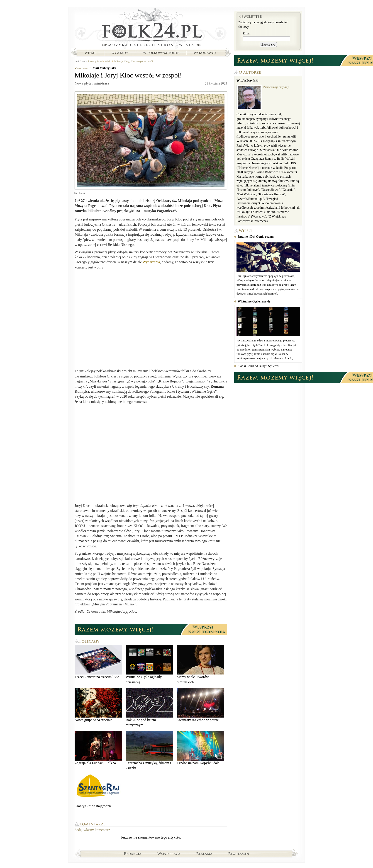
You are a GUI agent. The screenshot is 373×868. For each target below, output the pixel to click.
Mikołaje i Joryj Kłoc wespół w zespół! (134, 61)
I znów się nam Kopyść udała (200, 748)
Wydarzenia (151, 262)
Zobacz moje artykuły (276, 87)
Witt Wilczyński (104, 68)
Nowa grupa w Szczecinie (98, 705)
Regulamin (239, 853)
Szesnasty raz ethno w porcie (200, 705)
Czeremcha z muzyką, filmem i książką (149, 751)
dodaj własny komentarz (92, 830)
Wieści (90, 53)
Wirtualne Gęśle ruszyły (254, 301)
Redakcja (133, 853)
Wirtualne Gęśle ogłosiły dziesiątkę (149, 664)
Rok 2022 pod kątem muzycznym (149, 707)
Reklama (204, 853)
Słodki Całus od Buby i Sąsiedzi (258, 366)
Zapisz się (268, 45)
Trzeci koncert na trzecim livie (98, 662)
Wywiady (120, 53)
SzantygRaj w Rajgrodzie (98, 791)
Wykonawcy (205, 53)
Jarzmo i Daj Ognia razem (256, 237)
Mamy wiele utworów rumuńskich (200, 664)
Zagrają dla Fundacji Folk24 (98, 748)
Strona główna (151, 28)
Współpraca (169, 853)
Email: (247, 33)
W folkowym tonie (161, 53)
